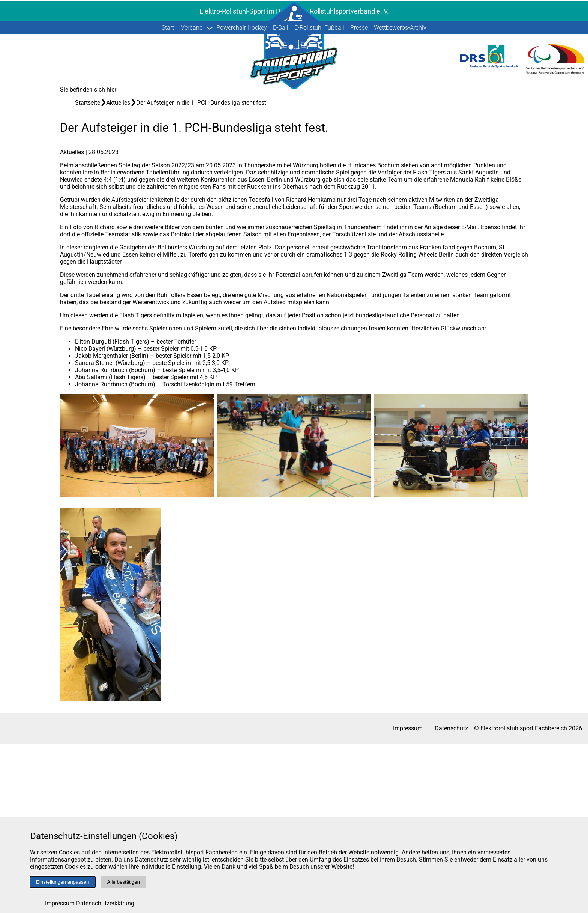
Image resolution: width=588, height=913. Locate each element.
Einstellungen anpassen (63, 882)
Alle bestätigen (124, 882)
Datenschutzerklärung (105, 903)
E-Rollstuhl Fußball (319, 197)
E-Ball (281, 197)
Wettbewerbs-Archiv (400, 197)
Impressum (60, 903)
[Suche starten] (570, 158)
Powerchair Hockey (242, 197)
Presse (359, 197)
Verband (192, 197)
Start (168, 197)
